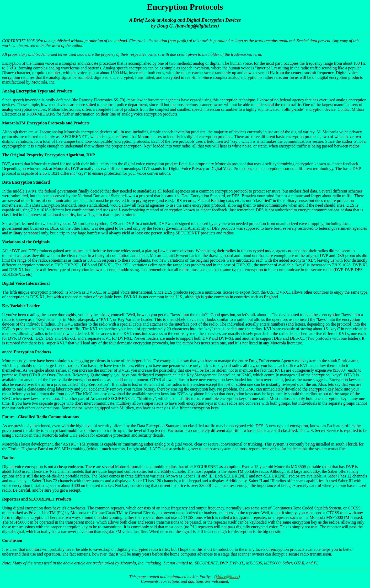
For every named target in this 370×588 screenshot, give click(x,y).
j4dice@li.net (227, 577)
